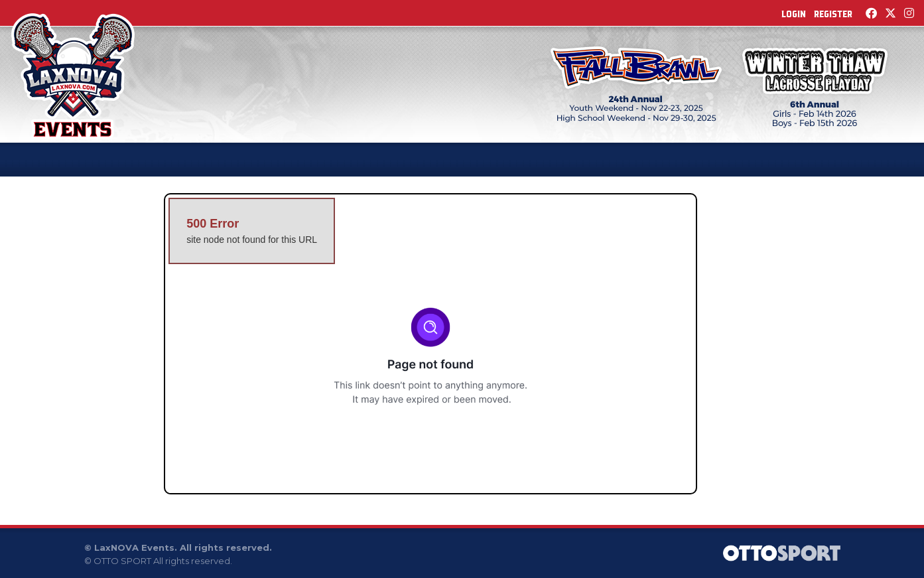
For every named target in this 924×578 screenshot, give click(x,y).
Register (833, 14)
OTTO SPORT (122, 561)
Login (794, 14)
